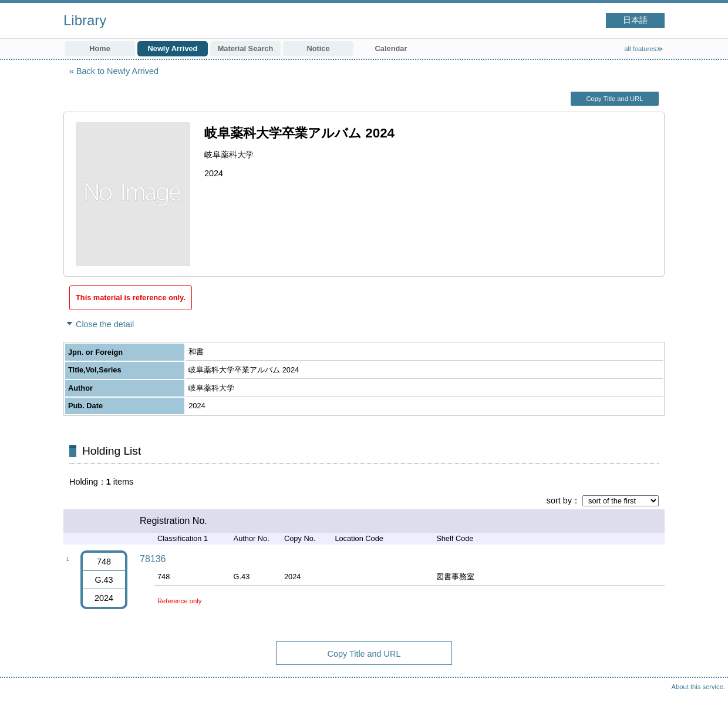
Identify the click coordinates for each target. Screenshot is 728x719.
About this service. (698, 687)
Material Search (246, 48)
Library (85, 20)
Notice (318, 48)
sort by (559, 500)
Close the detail (105, 324)
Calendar (391, 48)
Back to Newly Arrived (117, 71)
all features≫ (644, 49)
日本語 (635, 20)
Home (100, 48)
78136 (153, 559)
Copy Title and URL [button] (614, 99)
